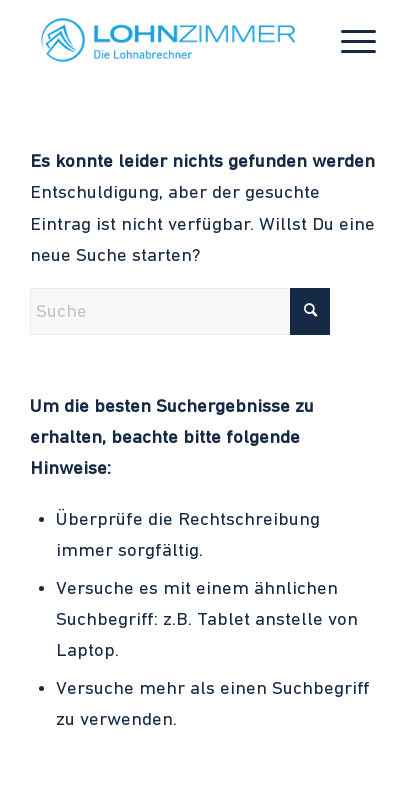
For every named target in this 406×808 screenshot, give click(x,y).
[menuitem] (348, 40)
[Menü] (348, 40)
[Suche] (180, 311)
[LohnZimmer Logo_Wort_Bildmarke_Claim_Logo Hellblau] (168, 40)
